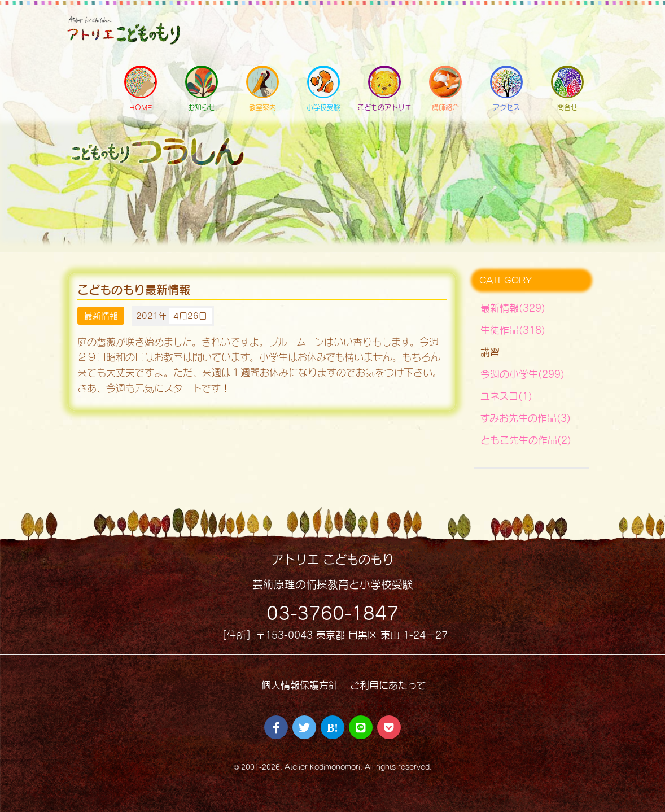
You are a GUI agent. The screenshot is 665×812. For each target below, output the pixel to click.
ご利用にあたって (388, 685)
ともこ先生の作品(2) (526, 440)
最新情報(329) (513, 308)
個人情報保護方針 (300, 685)
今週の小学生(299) (522, 374)
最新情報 (101, 316)
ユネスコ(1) (506, 396)
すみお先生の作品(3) (526, 418)
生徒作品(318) (513, 330)
